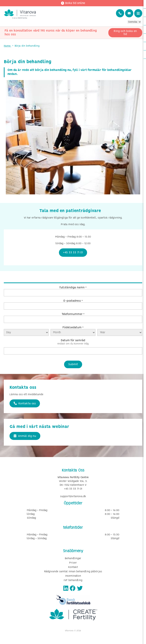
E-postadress (73, 301)
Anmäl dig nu (25, 436)
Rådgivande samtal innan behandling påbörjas (73, 572)
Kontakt (73, 567)
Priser (73, 563)
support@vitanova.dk (73, 497)
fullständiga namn (73, 288)
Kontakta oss (25, 403)
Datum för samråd (73, 340)
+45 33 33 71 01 (73, 489)
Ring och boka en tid (125, 33)
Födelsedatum (73, 328)
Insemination (73, 576)
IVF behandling (73, 580)
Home (8, 46)
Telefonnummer (73, 314)
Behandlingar (73, 559)
